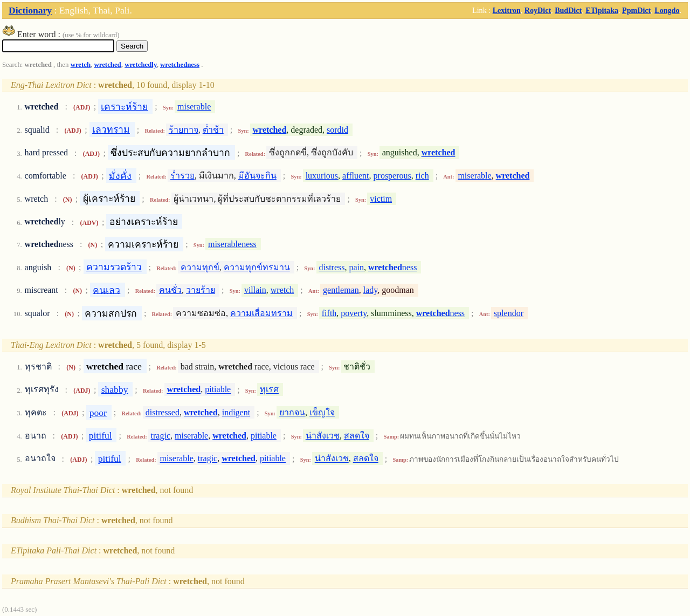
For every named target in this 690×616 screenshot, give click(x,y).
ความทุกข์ (200, 267)
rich (422, 176)
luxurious (322, 176)
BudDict (568, 10)
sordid (337, 130)
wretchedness (180, 65)
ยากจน (292, 412)
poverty (354, 313)
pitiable (218, 390)
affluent (356, 176)
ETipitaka (602, 10)
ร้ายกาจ (184, 130)
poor (98, 412)
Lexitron (507, 10)
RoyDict (538, 10)
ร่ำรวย (182, 176)
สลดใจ (357, 436)
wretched (108, 65)
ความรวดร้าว (114, 267)
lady (371, 290)
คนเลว (106, 290)
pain (356, 267)
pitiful (101, 435)
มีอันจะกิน (257, 176)
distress (332, 267)
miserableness (232, 244)
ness (392, 267)
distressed (163, 412)
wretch (81, 65)
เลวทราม (111, 129)
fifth (329, 313)
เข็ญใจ (322, 412)
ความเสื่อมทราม (261, 313)
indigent (236, 412)
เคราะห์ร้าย (124, 106)
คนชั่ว (170, 290)
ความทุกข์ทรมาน (257, 267)
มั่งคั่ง (120, 175)
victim (381, 199)
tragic (161, 436)
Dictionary (30, 10)
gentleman (341, 290)
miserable (194, 107)
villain (255, 290)
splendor (509, 313)
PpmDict (636, 10)
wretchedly (140, 65)
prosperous (392, 176)
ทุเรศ (269, 390)
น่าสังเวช (323, 436)
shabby (115, 389)
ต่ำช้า (213, 130)
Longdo (667, 10)
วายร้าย (201, 290)
